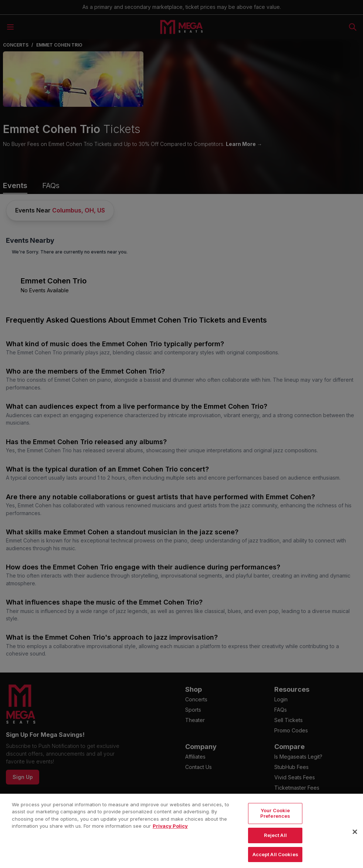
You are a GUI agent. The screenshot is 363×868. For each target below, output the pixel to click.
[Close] (355, 847)
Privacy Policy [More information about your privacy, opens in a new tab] (170, 841)
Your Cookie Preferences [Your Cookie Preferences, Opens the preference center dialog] (275, 828)
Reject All (275, 850)
